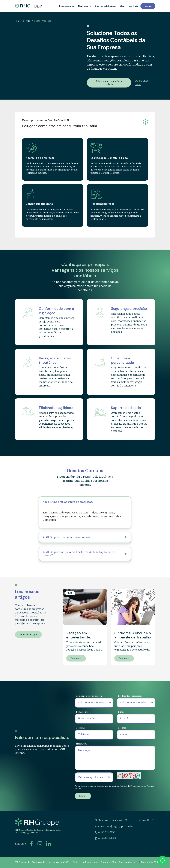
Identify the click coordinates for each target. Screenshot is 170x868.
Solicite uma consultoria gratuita (109, 83)
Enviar (83, 796)
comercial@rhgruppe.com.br (116, 826)
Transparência (127, 862)
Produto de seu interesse (130, 696)
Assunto (122, 728)
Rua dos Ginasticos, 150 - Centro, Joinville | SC (127, 820)
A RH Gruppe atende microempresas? (67, 537)
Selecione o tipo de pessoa (89, 696)
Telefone (80, 728)
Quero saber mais (142, 83)
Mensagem (81, 744)
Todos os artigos (28, 635)
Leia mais (76, 658)
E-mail (121, 712)
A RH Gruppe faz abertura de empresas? (68, 502)
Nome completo (84, 712)
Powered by (153, 862)
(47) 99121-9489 (107, 838)
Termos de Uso (109, 862)
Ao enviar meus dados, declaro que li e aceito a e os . (114, 787)
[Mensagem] (115, 758)
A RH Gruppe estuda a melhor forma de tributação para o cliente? (79, 554)
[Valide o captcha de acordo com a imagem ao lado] (94, 777)
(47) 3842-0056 (107, 832)
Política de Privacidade (131, 786)
